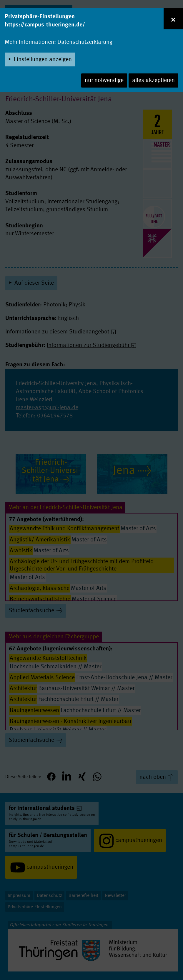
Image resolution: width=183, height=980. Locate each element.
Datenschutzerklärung (85, 42)
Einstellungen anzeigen (43, 60)
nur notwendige (104, 80)
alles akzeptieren (153, 80)
